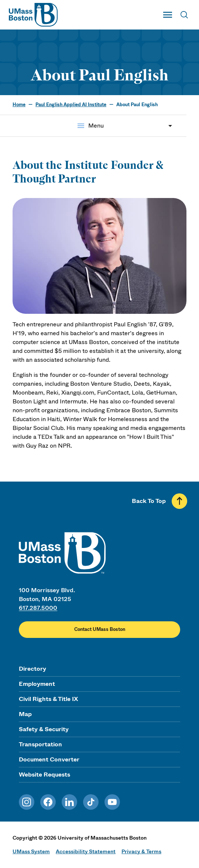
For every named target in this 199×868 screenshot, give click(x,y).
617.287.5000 (38, 608)
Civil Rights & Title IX (48, 699)
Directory (32, 669)
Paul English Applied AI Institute (71, 105)
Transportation (40, 744)
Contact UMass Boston (100, 629)
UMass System (31, 851)
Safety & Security (44, 729)
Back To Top (149, 501)
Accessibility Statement (86, 851)
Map (25, 714)
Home (19, 105)
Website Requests (44, 775)
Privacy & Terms (141, 851)
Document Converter (49, 759)
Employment (37, 684)
